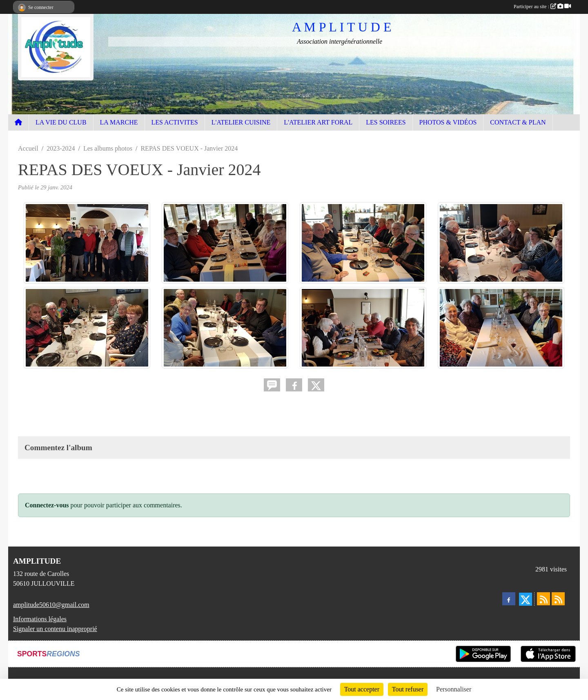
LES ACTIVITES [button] (175, 122)
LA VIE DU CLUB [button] (61, 122)
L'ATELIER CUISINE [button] (241, 122)
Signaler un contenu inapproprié (55, 629)
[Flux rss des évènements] (558, 599)
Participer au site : (542, 7)
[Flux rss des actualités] (543, 599)
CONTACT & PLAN (518, 122)
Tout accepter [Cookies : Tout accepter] (362, 689)
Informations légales (40, 619)
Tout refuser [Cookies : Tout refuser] (408, 689)
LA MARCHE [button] (119, 122)
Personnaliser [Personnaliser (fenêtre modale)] (454, 689)
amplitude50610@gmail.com (51, 605)
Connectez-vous (47, 505)
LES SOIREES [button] (386, 122)
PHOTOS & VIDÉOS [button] (448, 122)
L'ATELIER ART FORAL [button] (318, 122)
